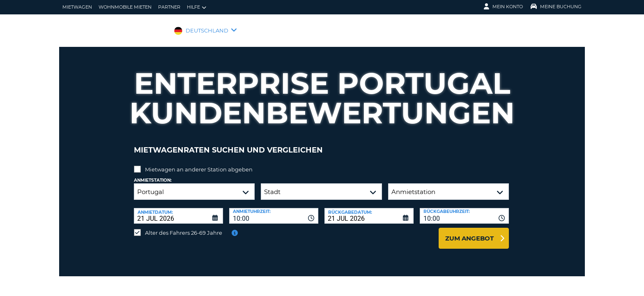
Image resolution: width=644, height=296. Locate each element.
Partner (169, 7)
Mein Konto (503, 7)
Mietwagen (77, 7)
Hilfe (197, 7)
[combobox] (274, 210)
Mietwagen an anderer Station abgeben (199, 163)
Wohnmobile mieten (125, 7)
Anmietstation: (153, 174)
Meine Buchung (556, 7)
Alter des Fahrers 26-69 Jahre (184, 227)
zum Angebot (469, 232)
